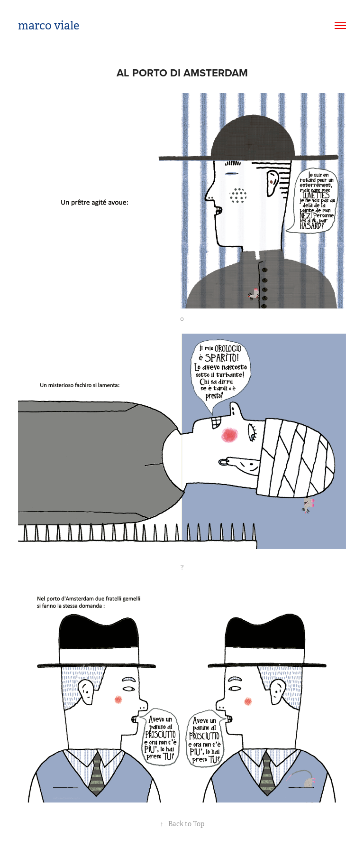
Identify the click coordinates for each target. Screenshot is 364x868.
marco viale (49, 26)
